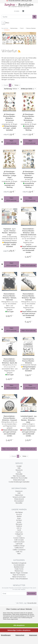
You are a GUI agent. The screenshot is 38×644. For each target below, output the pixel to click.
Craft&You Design (19, 546)
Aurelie (19, 522)
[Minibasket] (23, 11)
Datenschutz (19, 495)
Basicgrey (19, 524)
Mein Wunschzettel (19, 476)
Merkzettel (19, 474)
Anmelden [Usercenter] (17, 11)
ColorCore (19, 532)
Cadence (19, 526)
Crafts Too (19, 552)
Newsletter (19, 503)
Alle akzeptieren (19, 625)
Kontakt (19, 466)
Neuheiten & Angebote (19, 563)
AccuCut (19, 514)
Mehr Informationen (11, 142)
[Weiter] (17, 85)
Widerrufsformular (19, 480)
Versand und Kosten (19, 497)
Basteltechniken (19, 567)
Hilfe (19, 468)
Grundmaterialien (19, 565)
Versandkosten (32, 603)
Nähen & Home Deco (19, 577)
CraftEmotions (19, 548)
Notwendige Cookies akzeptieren (19, 630)
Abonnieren (32, 593)
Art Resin (19, 520)
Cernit (19, 530)
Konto (19, 472)
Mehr (19, 554)
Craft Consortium (19, 542)
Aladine (19, 516)
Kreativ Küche (19, 569)
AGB (19, 493)
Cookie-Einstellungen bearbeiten (19, 482)
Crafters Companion (19, 550)
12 (28, 89)
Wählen (11, 89)
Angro (19, 518)
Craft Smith (19, 544)
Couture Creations (19, 538)
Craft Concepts (19, 540)
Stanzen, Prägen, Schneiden (19, 573)
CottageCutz (19, 534)
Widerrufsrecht (19, 499)
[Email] (14, 593)
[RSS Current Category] (19, 51)
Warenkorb (19, 470)
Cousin (19, 536)
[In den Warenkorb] (2, 142)
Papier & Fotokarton (19, 575)
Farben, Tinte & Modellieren (19, 579)
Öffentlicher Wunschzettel (19, 478)
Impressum (19, 491)
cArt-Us (19, 528)
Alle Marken (19, 512)
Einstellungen (6, 635)
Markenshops (19, 571)
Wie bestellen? (19, 501)
